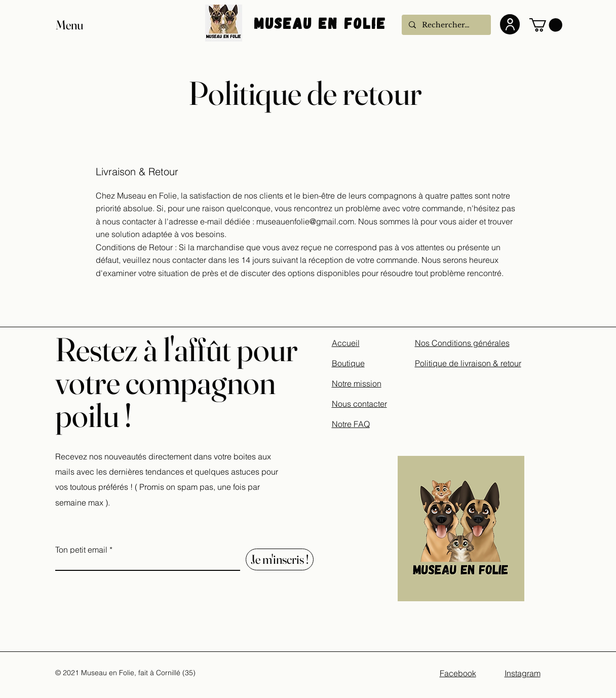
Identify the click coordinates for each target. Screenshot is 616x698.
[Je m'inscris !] (280, 559)
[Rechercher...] (446, 25)
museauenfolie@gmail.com (305, 221)
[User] (510, 24)
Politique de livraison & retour (468, 363)
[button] (79, 25)
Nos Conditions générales (462, 343)
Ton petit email (81, 550)
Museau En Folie (323, 23)
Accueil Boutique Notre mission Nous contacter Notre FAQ (359, 383)
